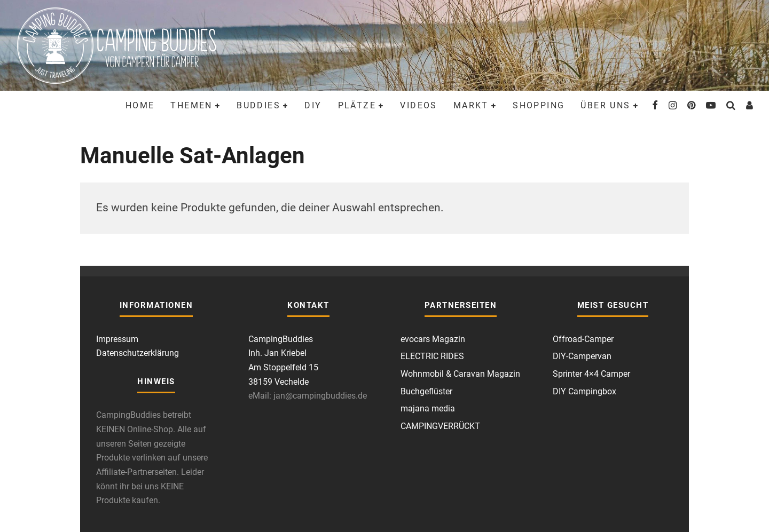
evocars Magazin (433, 339)
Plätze (357, 105)
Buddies (258, 105)
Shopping (539, 105)
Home (140, 105)
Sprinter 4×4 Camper (591, 374)
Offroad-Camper (583, 339)
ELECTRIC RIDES (432, 356)
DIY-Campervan (582, 356)
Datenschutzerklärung (138, 353)
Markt (471, 105)
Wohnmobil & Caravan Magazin (460, 374)
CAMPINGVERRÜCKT (440, 426)
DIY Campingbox (584, 391)
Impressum (117, 339)
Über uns (605, 105)
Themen (191, 105)
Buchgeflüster (426, 391)
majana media (428, 408)
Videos (418, 105)
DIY (313, 105)
